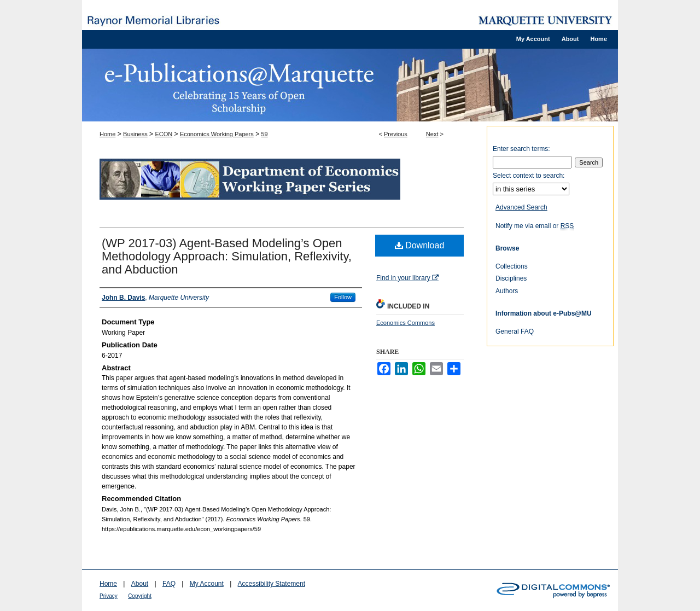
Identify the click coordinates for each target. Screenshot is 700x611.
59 (264, 134)
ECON (164, 134)
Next (432, 134)
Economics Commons (406, 323)
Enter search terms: (521, 149)
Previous (396, 134)
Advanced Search (521, 207)
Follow (343, 297)
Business (135, 134)
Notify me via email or (535, 226)
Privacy (109, 596)
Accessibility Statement (272, 584)
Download (420, 245)
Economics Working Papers (217, 134)
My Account (207, 584)
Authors (507, 291)
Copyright (140, 596)
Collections (512, 266)
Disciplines (511, 278)
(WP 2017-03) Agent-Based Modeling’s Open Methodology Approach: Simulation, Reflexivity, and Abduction (227, 256)
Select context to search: (529, 176)
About (140, 584)
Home (107, 134)
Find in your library (407, 278)
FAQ (169, 584)
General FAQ (515, 331)
